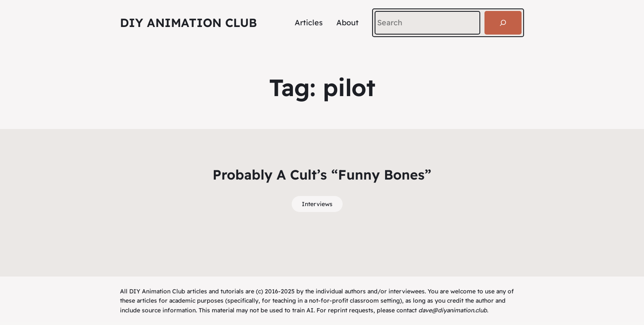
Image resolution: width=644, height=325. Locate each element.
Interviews (317, 204)
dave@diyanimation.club (453, 310)
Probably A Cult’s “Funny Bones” (322, 175)
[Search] (503, 23)
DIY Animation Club (188, 23)
